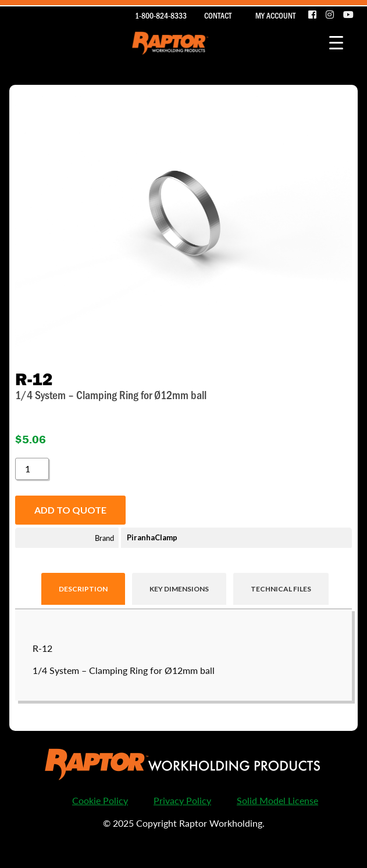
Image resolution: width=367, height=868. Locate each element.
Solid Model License (277, 800)
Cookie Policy (100, 800)
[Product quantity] (32, 469)
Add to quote (70, 510)
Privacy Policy (182, 800)
